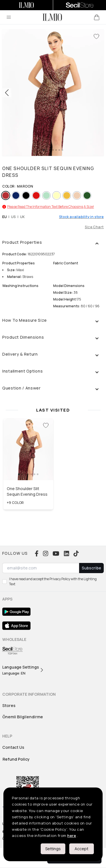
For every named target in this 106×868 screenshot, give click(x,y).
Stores (9, 705)
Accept (82, 849)
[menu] (9, 17)
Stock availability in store (81, 217)
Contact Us (13, 747)
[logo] (52, 17)
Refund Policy (16, 759)
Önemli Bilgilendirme (23, 717)
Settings (53, 849)
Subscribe (91, 568)
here (72, 836)
